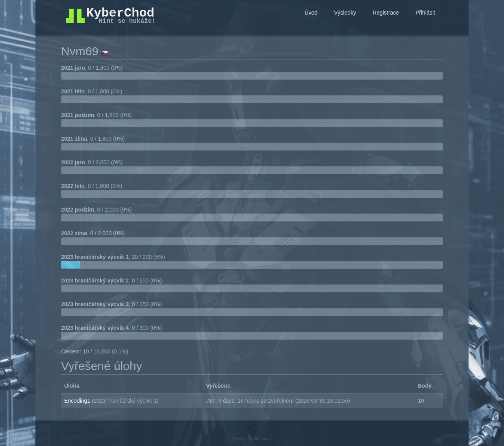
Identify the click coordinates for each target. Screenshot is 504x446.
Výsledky (345, 13)
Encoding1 (78, 401)
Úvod (311, 13)
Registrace (386, 13)
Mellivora (263, 439)
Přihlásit (425, 13)
